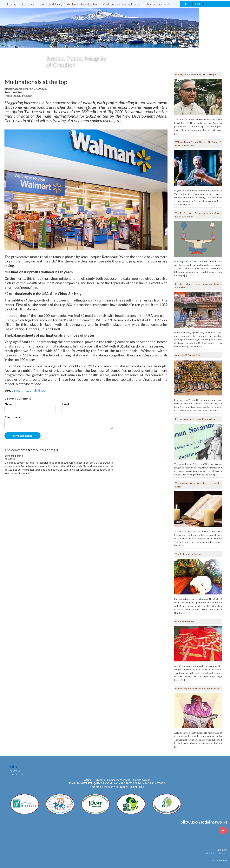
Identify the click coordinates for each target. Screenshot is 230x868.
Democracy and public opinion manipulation (198, 689)
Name (9, 404)
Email (65, 404)
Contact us (16, 774)
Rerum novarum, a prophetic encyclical (195, 419)
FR (197, 4)
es (143, 787)
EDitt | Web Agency (219, 860)
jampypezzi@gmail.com (94, 783)
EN (191, 4)
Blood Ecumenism (185, 622)
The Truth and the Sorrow (188, 554)
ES (202, 4)
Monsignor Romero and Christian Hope (196, 74)
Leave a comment (18, 398)
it (131, 787)
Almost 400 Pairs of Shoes (189, 355)
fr (139, 787)
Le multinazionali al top (29, 390)
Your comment (14, 417)
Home (12, 4)
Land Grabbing (51, 4)
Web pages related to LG (122, 4)
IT (185, 4)
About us (28, 4)
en (135, 787)
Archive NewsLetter (82, 4)
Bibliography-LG (158, 4)
